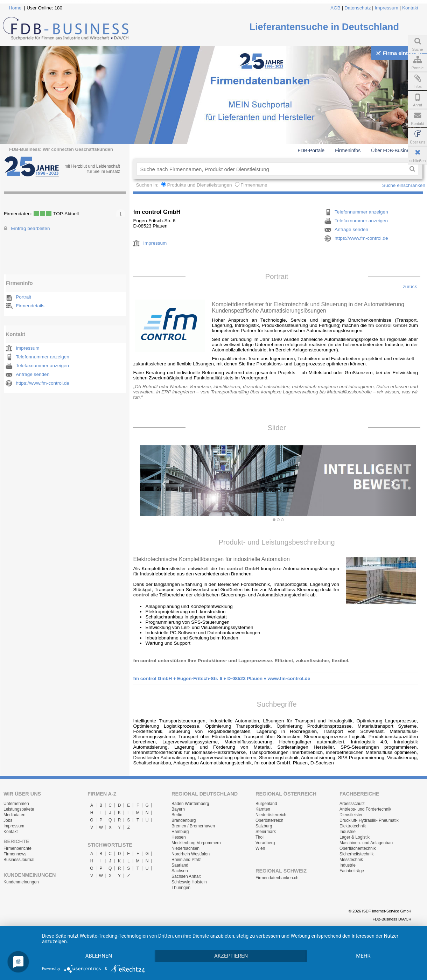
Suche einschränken (404, 185)
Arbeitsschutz (352, 804)
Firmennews (15, 854)
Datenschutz (358, 8)
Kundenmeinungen (21, 882)
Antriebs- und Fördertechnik (365, 809)
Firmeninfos (348, 150)
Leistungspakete (19, 809)
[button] (161, 481)
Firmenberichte (17, 848)
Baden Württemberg (190, 804)
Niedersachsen (185, 848)
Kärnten (263, 809)
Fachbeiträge (352, 871)
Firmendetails (30, 306)
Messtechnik (351, 860)
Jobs (8, 820)
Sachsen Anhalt (186, 876)
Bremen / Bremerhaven (193, 826)
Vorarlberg (265, 843)
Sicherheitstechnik (356, 854)
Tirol (260, 837)
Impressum (387, 8)
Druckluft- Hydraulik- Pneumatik (369, 820)
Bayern (178, 809)
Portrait (23, 297)
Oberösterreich (269, 820)
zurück (410, 286)
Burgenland (266, 804)
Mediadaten (15, 815)
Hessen (179, 837)
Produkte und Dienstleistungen (199, 185)
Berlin (177, 815)
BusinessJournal (19, 860)
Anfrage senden (33, 374)
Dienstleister (351, 815)
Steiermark (266, 832)
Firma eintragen (399, 53)
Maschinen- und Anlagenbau (366, 843)
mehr (363, 956)
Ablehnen (99, 956)
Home (15, 8)
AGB (335, 8)
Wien (260, 848)
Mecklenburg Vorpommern (196, 843)
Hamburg (180, 832)
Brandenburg (184, 820)
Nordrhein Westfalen (191, 854)
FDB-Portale (311, 150)
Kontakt (410, 8)
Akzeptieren (231, 956)
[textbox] (271, 169)
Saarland (180, 865)
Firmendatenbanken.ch (277, 878)
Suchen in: (148, 185)
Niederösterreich (271, 815)
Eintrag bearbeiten (30, 228)
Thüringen (181, 888)
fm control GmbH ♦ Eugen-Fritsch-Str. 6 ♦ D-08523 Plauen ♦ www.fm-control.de (222, 678)
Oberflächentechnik (358, 848)
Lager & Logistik (355, 837)
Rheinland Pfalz (186, 860)
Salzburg (264, 826)
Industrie (348, 832)
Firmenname (254, 185)
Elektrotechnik (353, 826)
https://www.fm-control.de (43, 383)
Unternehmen (16, 804)
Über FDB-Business (393, 150)
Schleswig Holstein (189, 882)
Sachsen (180, 871)
